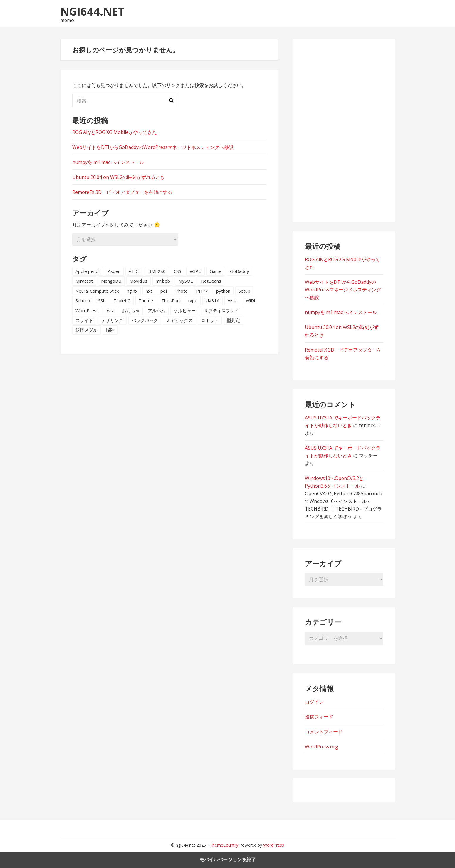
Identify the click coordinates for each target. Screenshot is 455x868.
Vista (233, 300)
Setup (244, 291)
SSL (102, 300)
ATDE (134, 271)
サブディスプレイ (221, 310)
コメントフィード (324, 732)
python (223, 291)
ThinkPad (171, 300)
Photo (182, 291)
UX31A (213, 300)
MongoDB (111, 281)
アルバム (157, 310)
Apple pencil (88, 271)
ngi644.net (92, 11)
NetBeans (211, 281)
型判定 (233, 320)
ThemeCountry (224, 845)
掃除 (110, 330)
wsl (110, 310)
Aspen (114, 271)
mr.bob (163, 281)
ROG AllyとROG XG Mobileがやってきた (115, 132)
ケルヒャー (185, 310)
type (193, 300)
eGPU (195, 271)
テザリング (112, 320)
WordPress (87, 310)
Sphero (83, 300)
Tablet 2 (122, 300)
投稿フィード (319, 717)
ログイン (314, 702)
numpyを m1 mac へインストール (108, 162)
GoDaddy (240, 271)
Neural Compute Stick (97, 291)
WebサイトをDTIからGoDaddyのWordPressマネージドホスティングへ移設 (153, 147)
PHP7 (202, 291)
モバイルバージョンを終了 (228, 860)
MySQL (185, 281)
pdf (164, 291)
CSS (178, 271)
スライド (84, 320)
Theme (146, 300)
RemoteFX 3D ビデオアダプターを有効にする (122, 192)
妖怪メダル (87, 330)
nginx (132, 291)
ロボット (210, 320)
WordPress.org (321, 747)
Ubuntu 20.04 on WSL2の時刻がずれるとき (119, 177)
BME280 (157, 271)
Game (216, 271)
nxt (149, 291)
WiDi (250, 300)
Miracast (84, 281)
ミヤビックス (179, 320)
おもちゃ (131, 310)
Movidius (138, 281)
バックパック (145, 320)
